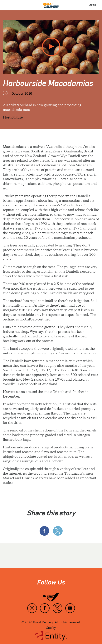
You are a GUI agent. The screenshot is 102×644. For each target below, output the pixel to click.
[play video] (51, 47)
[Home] (51, 4)
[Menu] (93, 5)
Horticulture (13, 118)
